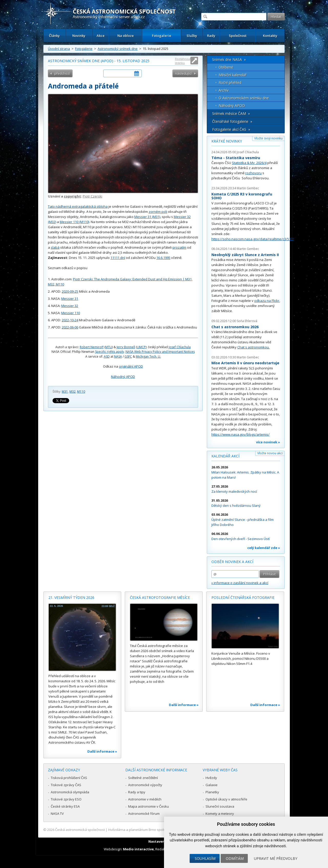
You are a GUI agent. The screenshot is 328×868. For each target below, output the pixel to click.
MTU (109, 347)
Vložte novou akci (270, 453)
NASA (118, 356)
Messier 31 (70, 299)
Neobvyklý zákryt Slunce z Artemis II (245, 255)
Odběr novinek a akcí (232, 562)
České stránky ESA (65, 806)
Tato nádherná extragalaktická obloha (78, 206)
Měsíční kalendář (233, 75)
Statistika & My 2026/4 (249, 163)
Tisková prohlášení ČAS (69, 778)
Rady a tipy (137, 792)
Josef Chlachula (180, 347)
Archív (224, 90)
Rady (211, 36)
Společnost (238, 36)
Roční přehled (230, 83)
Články (54, 36)
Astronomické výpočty (145, 785)
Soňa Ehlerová (247, 321)
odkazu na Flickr (267, 301)
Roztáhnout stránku (183, 61)
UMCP (141, 347)
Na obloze (126, 36)
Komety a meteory (220, 814)
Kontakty (270, 36)
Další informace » (102, 751)
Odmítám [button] (235, 858)
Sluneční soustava (220, 806)
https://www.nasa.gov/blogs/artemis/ (240, 434)
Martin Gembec (248, 188)
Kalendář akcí (225, 456)
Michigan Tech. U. (148, 356)
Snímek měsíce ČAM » (231, 113)
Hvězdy (211, 778)
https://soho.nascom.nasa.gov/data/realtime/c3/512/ (253, 239)
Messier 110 (71, 313)
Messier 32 (70, 306)
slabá (55, 247)
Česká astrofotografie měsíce (160, 597)
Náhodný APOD (123, 377)
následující (183, 73)
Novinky (79, 36)
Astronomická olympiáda (70, 792)
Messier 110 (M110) (74, 222)
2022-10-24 (70, 320)
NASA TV (57, 814)
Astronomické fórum (144, 814)
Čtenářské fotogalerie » (232, 121)
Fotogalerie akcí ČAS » (231, 129)
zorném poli (158, 212)
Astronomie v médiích (145, 799)
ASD (107, 356)
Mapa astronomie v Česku (148, 806)
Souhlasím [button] (205, 858)
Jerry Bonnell (126, 347)
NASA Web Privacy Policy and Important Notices (160, 352)
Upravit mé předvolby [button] (276, 858)
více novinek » (268, 442)
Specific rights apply (110, 352)
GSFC (128, 356)
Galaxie (212, 785)
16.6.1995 (163, 258)
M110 (81, 392)
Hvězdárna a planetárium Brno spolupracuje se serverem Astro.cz (160, 830)
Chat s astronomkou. (253, 347)
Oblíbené (226, 67)
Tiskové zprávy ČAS (66, 785)
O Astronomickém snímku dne (244, 98)
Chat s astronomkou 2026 (235, 327)
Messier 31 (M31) (147, 217)
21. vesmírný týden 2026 (71, 597)
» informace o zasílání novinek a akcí (240, 583)
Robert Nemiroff (92, 347)
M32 (73, 392)
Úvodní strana (59, 49)
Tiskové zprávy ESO (66, 799)
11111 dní (118, 258)
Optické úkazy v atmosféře (226, 799)
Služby (192, 36)
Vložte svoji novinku (268, 138)
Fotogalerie (162, 36)
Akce (101, 36)
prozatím (179, 247)
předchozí (62, 73)
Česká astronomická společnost (80, 830)
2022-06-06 (70, 327)
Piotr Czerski (93, 196)
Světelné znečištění (143, 778)
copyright (72, 196)
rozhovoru (253, 173)
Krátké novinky (227, 141)
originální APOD (131, 366)
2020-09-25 (70, 291)
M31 (65, 392)
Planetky (212, 792)
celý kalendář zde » (264, 548)
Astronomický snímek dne (118, 49)
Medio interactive (138, 849)
